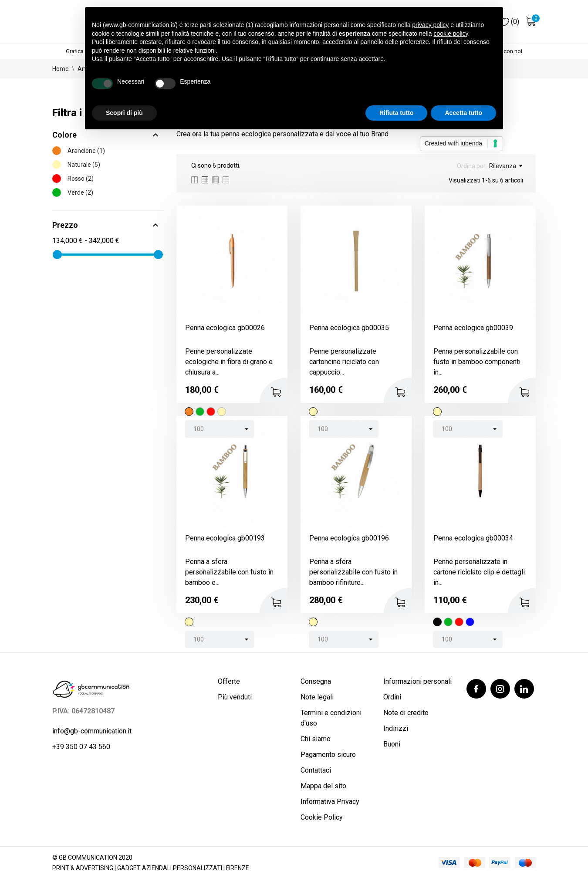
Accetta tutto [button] (463, 113)
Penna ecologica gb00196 (349, 538)
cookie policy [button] (451, 34)
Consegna (316, 681)
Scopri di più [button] (124, 113)
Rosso (81, 179)
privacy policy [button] (430, 25)
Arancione (86, 151)
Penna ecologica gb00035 (349, 328)
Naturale (84, 165)
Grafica (75, 51)
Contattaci (316, 770)
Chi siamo (316, 739)
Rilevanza (506, 166)
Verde (80, 192)
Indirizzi (396, 728)
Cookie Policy (322, 817)
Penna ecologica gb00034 (473, 538)
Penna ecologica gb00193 (225, 538)
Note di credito (406, 713)
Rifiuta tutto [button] (397, 113)
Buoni (392, 744)
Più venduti (235, 697)
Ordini (392, 697)
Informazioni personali (417, 681)
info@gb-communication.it (92, 731)
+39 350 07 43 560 (81, 747)
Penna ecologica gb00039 (473, 328)
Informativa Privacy (330, 802)
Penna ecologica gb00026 (225, 328)
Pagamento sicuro (328, 755)
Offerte (229, 681)
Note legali (317, 697)
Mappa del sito (323, 786)
